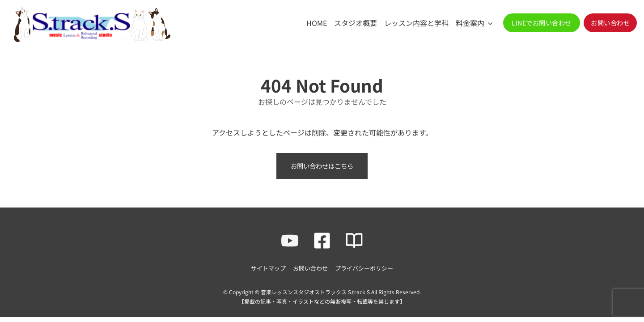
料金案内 (470, 23)
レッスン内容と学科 (416, 23)
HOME (317, 23)
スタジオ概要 (356, 23)
